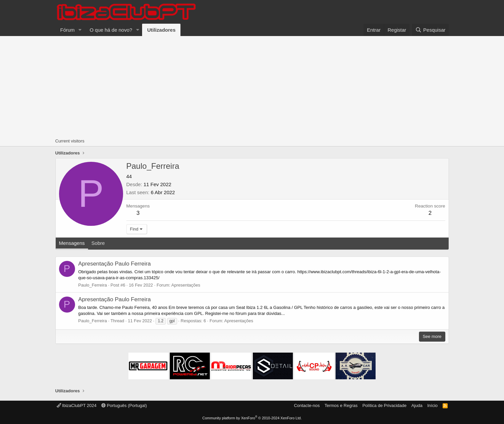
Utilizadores (161, 30)
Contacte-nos (307, 405)
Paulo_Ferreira (93, 285)
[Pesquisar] (430, 30)
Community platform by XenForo (252, 418)
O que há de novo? (111, 30)
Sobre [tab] (98, 243)
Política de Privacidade (384, 405)
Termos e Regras (341, 405)
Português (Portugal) (124, 405)
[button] (80, 30)
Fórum (68, 30)
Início (432, 405)
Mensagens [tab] (72, 243)
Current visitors (70, 141)
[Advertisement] (252, 86)
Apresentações (186, 285)
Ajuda (417, 405)
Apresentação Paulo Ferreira (115, 264)
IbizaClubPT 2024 (77, 405)
